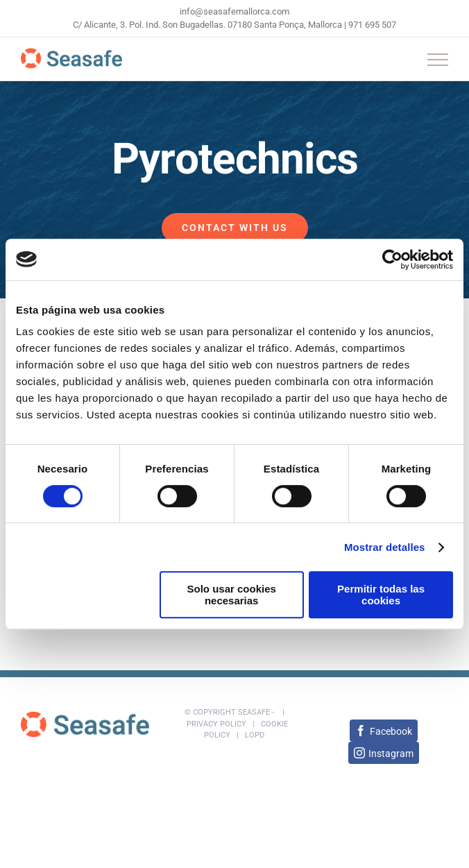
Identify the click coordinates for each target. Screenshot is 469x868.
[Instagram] (384, 753)
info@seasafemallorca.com (235, 11)
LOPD (255, 735)
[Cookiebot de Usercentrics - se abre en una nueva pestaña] (392, 259)
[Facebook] (384, 731)
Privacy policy (216, 724)
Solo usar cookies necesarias (231, 595)
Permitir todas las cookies (381, 595)
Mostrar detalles (385, 547)
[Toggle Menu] (438, 60)
